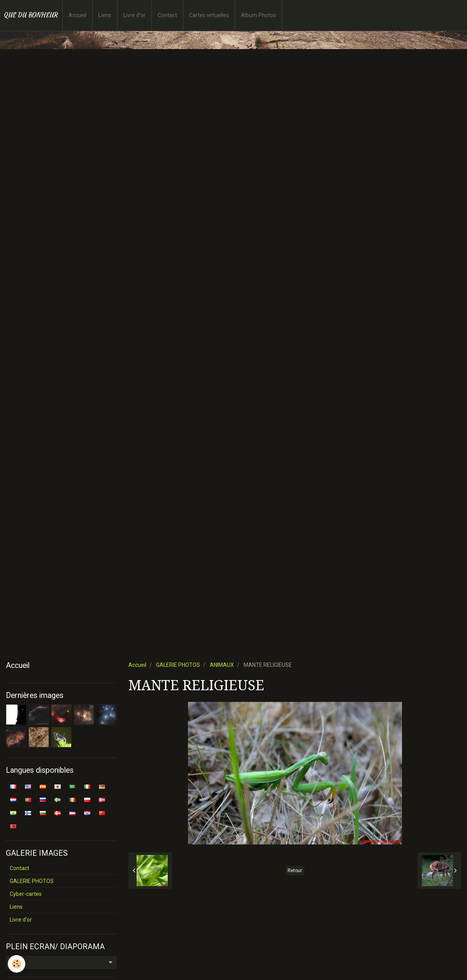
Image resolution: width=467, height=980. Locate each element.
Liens (105, 15)
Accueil (77, 15)
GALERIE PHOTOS (178, 665)
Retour (295, 871)
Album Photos (258, 15)
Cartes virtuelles (209, 15)
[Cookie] (17, 964)
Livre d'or (134, 15)
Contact (167, 15)
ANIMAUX (222, 665)
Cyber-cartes (26, 894)
